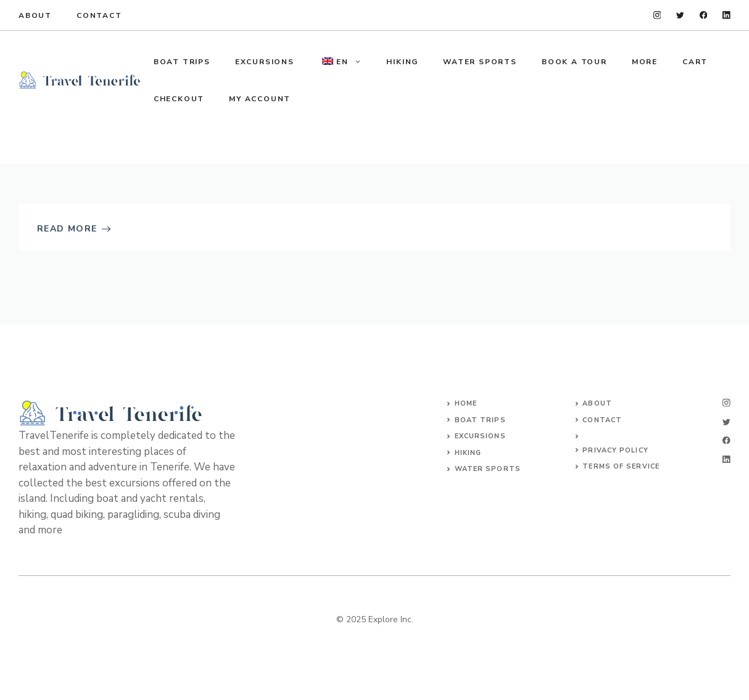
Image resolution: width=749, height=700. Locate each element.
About (35, 15)
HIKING (402, 62)
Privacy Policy (615, 450)
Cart (695, 62)
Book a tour (574, 62)
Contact (99, 15)
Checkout (179, 99)
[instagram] (657, 15)
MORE (645, 62)
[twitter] (680, 15)
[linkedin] (726, 15)
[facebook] (704, 15)
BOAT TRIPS (182, 62)
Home (466, 403)
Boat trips (480, 420)
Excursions (480, 436)
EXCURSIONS (265, 62)
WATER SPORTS (480, 62)
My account (260, 99)
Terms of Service (621, 466)
